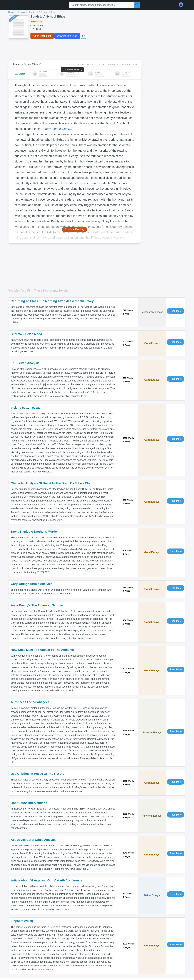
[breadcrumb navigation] (97, 12)
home (11, 12)
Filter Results (129, 64)
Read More (176, 311)
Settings (113, 64)
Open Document (42, 36)
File (81, 64)
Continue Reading (75, 229)
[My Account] (182, 5)
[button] (11, 6)
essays (22, 12)
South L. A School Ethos (42, 12)
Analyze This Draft (67, 36)
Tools (100, 64)
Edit (90, 64)
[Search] (137, 5)
